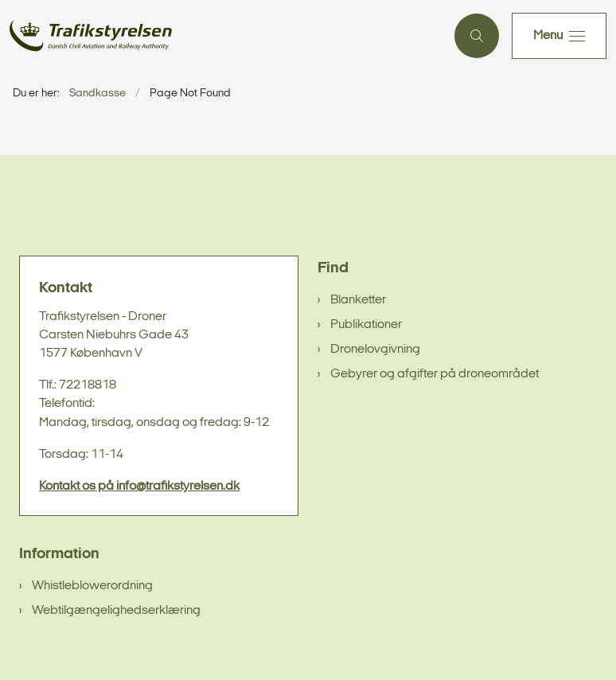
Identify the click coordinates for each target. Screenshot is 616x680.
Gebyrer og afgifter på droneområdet (435, 374)
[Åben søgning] (477, 36)
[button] (559, 36)
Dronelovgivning (375, 350)
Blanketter (358, 300)
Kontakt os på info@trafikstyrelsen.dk (139, 487)
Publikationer (366, 325)
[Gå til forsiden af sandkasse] (221, 36)
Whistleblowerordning (92, 586)
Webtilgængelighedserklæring (116, 611)
